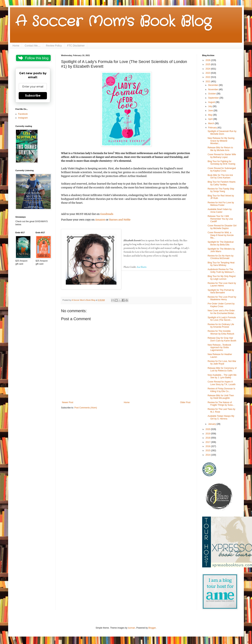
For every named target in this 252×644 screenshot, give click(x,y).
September (214, 98)
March (212, 123)
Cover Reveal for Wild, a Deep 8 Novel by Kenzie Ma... (221, 235)
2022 (208, 77)
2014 (208, 455)
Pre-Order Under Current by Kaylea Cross (221, 305)
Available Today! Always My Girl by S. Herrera (221, 417)
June (211, 111)
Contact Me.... (33, 46)
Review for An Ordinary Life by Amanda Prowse (221, 326)
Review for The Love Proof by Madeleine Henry (222, 298)
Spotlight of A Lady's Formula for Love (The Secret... (222, 319)
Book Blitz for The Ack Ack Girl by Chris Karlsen (220, 176)
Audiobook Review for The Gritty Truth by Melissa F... (222, 271)
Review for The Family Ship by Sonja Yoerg (221, 190)
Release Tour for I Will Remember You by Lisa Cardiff (220, 219)
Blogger (152, 628)
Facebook (23, 114)
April (211, 119)
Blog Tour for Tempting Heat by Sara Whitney (221, 264)
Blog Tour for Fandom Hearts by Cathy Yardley (222, 183)
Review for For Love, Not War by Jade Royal (222, 362)
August (212, 102)
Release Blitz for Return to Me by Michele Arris (220, 149)
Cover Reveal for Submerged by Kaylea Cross (222, 170)
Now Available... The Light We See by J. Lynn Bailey (222, 376)
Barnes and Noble (120, 220)
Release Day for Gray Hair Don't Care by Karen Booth (222, 339)
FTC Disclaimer (76, 46)
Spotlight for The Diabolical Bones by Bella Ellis (221, 243)
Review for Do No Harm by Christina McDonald (221, 257)
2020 (208, 429)
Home (16, 46)
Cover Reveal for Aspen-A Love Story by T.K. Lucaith (222, 383)
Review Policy (54, 46)
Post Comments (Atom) (86, 408)
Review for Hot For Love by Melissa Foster (221, 204)
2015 (208, 451)
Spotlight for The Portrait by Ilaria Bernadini (221, 291)
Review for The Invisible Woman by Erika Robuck (221, 332)
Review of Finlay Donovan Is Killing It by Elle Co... (221, 390)
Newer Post (68, 402)
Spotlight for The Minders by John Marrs (221, 250)
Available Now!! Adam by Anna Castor (220, 211)
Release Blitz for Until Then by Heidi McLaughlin (221, 397)
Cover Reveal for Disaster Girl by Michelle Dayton (222, 227)
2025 (208, 64)
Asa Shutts (142, 267)
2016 (208, 446)
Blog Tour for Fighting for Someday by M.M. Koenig (221, 163)
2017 (208, 442)
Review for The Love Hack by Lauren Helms (222, 284)
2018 (208, 438)
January (212, 424)
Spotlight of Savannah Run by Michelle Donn (222, 133)
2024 (208, 69)
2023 (208, 73)
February (213, 128)
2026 (208, 60)
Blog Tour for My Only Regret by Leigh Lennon (222, 278)
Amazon (100, 220)
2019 (208, 434)
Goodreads (107, 214)
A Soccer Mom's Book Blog (113, 22)
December (214, 85)
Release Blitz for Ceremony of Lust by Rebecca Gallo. (222, 369)
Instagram (23, 118)
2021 (208, 81)
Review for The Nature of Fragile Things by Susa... (221, 404)
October (212, 94)
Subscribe (33, 96)
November (214, 89)
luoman (131, 628)
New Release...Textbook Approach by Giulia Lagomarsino (219, 348)
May (211, 115)
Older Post (185, 402)
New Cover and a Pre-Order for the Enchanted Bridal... (222, 312)
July (210, 106)
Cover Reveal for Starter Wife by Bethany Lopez (222, 156)
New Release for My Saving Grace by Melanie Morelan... (221, 141)
